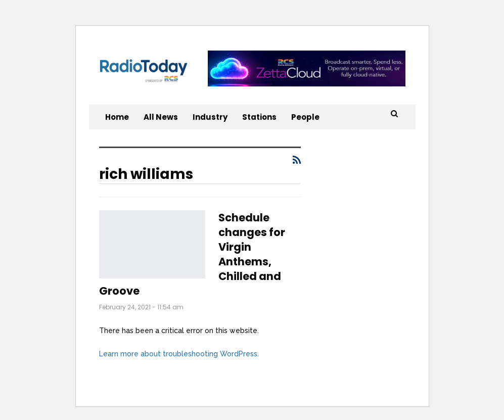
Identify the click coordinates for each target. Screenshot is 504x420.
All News (161, 117)
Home (117, 117)
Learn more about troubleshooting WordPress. (179, 354)
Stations (259, 117)
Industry (210, 117)
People (305, 117)
